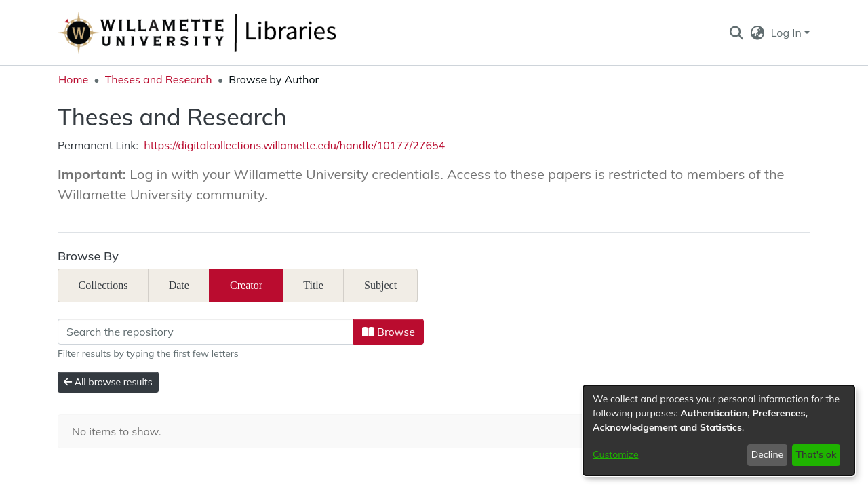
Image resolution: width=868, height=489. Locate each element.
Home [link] (73, 79)
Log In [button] (788, 33)
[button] (736, 33)
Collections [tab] (103, 285)
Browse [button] (389, 332)
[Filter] (206, 332)
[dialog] (719, 430)
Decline (768, 454)
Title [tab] (313, 285)
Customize (616, 454)
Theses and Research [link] (159, 79)
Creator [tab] (246, 285)
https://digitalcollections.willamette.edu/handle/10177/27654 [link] (294, 145)
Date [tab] (179, 285)
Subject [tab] (380, 285)
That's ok (816, 454)
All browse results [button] (108, 382)
